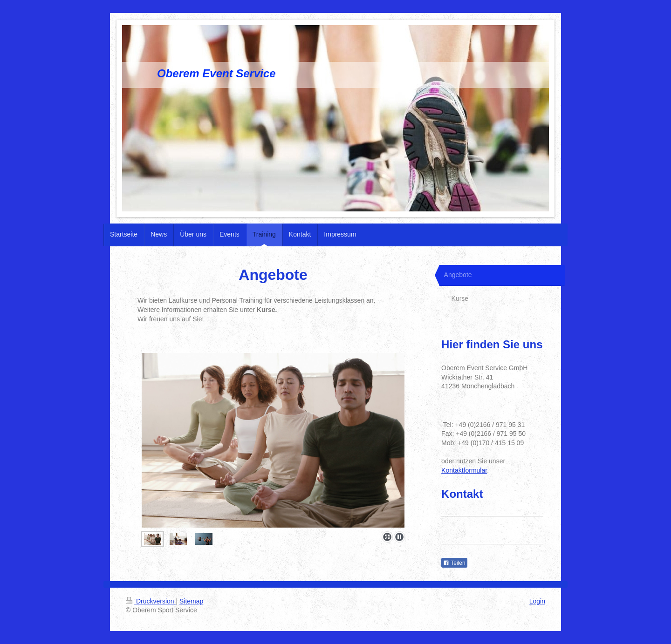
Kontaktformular (464, 470)
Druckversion (151, 601)
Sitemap (191, 601)
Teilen (454, 563)
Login (537, 601)
